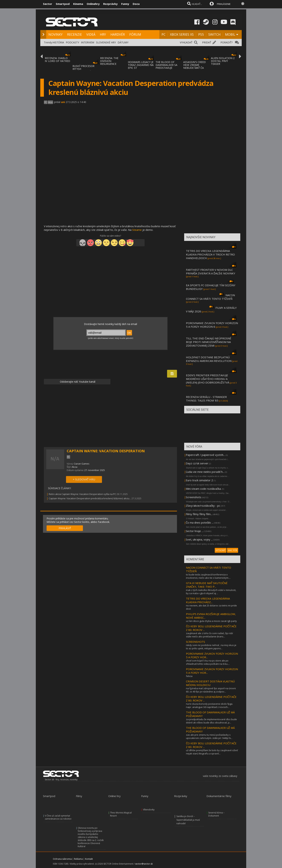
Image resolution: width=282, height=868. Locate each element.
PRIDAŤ (207, 42)
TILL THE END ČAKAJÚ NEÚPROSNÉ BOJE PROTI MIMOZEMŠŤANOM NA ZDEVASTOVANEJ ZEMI (209, 342)
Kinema (78, 4)
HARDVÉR (118, 34)
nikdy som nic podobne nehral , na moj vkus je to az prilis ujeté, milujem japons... (211, 647)
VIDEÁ (91, 34)
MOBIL (230, 34)
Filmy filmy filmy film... (199, 514)
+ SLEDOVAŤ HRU (84, 479)
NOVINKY (55, 34)
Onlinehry (93, 4)
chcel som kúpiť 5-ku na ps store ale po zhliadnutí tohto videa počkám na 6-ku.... (208, 662)
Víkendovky (149, 810)
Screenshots (194, 497)
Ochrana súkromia (62, 859)
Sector (48, 4)
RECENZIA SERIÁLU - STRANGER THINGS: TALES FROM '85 (206, 399)
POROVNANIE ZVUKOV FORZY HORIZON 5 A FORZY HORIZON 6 (212, 325)
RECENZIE (74, 34)
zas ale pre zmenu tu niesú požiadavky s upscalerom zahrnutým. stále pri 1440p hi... (209, 736)
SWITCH (214, 34)
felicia (189, 676)
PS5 (201, 34)
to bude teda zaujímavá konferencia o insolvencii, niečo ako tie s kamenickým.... (208, 576)
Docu (136, 4)
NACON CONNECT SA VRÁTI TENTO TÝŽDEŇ (210, 297)
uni (63, 102)
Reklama (78, 859)
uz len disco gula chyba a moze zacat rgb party (211, 621)
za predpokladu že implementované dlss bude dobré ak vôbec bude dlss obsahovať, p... (211, 721)
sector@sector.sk (144, 864)
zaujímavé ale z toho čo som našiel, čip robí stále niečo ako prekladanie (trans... (209, 635)
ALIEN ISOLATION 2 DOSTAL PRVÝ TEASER (223, 61)
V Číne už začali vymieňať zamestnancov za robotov (58, 817)
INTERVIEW (88, 42)
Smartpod (63, 4)
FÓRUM (135, 34)
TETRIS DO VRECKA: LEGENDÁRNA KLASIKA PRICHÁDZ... (208, 600)
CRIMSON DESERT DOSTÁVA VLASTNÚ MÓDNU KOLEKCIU (210, 683)
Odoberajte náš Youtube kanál (77, 382)
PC (163, 34)
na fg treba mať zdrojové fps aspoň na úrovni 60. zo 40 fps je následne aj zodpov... (211, 690)
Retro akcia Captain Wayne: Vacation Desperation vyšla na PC (82, 494)
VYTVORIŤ (221, 550)
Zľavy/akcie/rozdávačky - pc (203, 506)
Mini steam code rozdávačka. (204, 489)
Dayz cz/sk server (197, 463)
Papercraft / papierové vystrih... (205, 455)
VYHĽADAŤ (186, 42)
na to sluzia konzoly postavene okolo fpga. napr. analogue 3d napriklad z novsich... (209, 705)
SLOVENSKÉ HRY (106, 42)
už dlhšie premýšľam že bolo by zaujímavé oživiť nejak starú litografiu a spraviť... (212, 752)
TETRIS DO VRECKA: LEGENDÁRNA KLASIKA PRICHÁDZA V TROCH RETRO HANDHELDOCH (210, 254)
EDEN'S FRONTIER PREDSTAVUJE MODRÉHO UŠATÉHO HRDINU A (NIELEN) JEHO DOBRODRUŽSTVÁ (208, 379)
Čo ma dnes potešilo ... (200, 522)
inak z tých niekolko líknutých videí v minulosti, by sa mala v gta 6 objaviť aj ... (211, 592)
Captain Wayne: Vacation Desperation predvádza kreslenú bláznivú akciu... (90, 498)
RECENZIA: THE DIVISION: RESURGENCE (109, 61)
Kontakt (89, 859)
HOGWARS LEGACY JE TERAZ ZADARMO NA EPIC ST (141, 65)
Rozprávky (110, 4)
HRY (103, 34)
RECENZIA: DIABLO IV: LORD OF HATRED (57, 60)
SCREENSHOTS (195, 642)
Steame (137, 230)
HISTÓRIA (58, 42)
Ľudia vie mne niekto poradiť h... (205, 472)
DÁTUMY (123, 42)
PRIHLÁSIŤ (65, 528)
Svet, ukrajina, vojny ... (199, 539)
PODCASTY (72, 42)
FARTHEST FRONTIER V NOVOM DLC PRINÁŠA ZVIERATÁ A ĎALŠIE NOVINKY (211, 272)
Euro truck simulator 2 (199, 480)
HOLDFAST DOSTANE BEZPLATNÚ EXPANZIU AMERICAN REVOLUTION (209, 359)
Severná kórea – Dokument (216, 814)
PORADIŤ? (227, 42)
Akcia (74, 467)
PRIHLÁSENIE (224, 4)
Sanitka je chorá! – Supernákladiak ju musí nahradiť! (188, 820)
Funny (125, 4)
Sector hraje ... (195, 531)
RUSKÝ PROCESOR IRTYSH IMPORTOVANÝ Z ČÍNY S (83, 70)
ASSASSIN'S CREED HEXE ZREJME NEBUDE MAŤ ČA (195, 65)
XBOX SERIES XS (182, 34)
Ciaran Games (82, 464)
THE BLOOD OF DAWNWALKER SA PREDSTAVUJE (166, 65)
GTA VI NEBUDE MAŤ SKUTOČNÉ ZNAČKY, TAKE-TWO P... (207, 585)
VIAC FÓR (233, 550)
